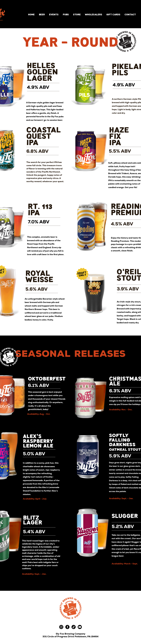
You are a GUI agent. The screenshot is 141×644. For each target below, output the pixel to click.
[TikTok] (74, 627)
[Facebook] (67, 627)
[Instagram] (61, 627)
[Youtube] (80, 627)
